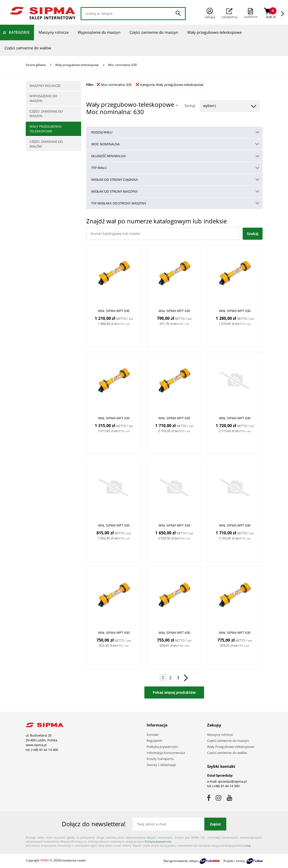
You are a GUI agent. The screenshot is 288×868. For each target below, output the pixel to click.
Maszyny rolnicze (54, 32)
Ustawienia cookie (73, 860)
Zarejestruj (230, 14)
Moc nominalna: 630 (114, 85)
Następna (186, 678)
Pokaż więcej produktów (174, 692)
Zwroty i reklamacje (161, 765)
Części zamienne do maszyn (154, 32)
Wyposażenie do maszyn (99, 32)
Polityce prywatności (158, 841)
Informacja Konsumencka (166, 753)
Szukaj (253, 234)
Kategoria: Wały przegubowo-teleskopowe (170, 85)
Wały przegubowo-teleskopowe (214, 32)
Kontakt (153, 735)
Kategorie (19, 32)
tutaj (247, 845)
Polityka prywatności (162, 747)
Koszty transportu (160, 759)
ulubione (251, 17)
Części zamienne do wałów (28, 48)
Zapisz (215, 824)
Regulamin (155, 741)
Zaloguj (210, 13)
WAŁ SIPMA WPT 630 (114, 311)
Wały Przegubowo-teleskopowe (231, 747)
